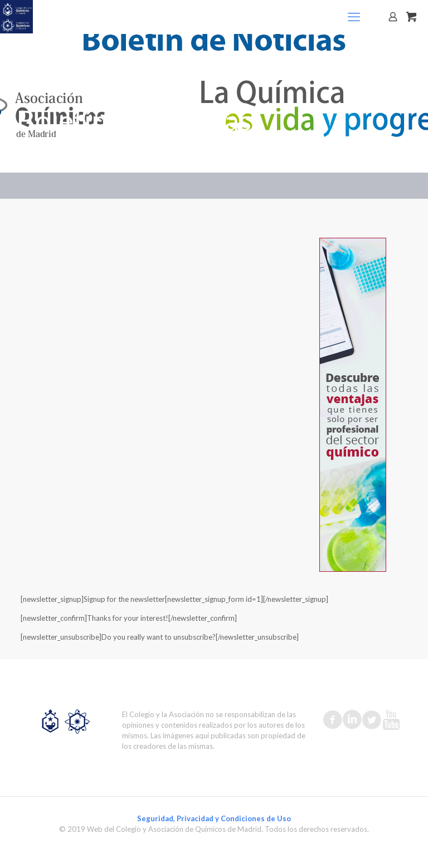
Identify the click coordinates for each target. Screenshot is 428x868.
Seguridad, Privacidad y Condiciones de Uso (214, 818)
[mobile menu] (354, 17)
